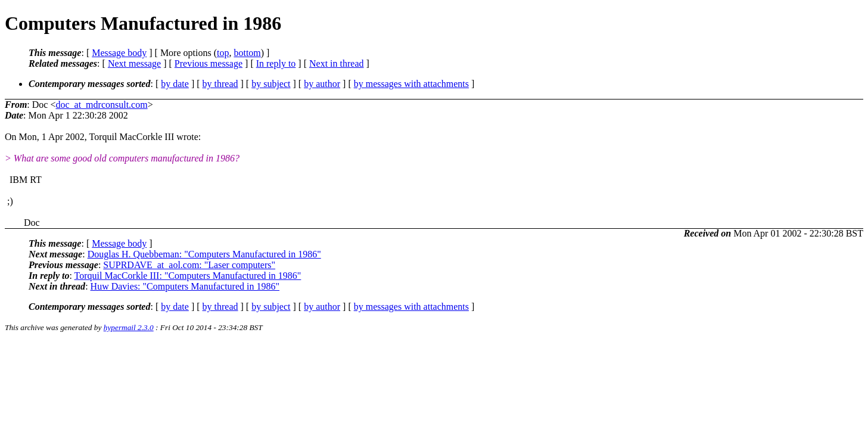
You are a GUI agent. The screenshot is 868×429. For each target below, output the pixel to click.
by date (175, 84)
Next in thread (337, 63)
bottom (247, 53)
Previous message (209, 63)
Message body (119, 53)
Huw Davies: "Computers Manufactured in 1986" (185, 286)
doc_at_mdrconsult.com (101, 105)
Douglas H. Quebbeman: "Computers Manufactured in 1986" (204, 254)
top (223, 53)
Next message (134, 63)
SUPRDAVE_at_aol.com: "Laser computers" (189, 265)
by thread (220, 84)
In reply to (276, 63)
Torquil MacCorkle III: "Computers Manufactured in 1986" (188, 276)
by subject (271, 84)
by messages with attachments (411, 84)
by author (322, 84)
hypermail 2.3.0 (129, 327)
